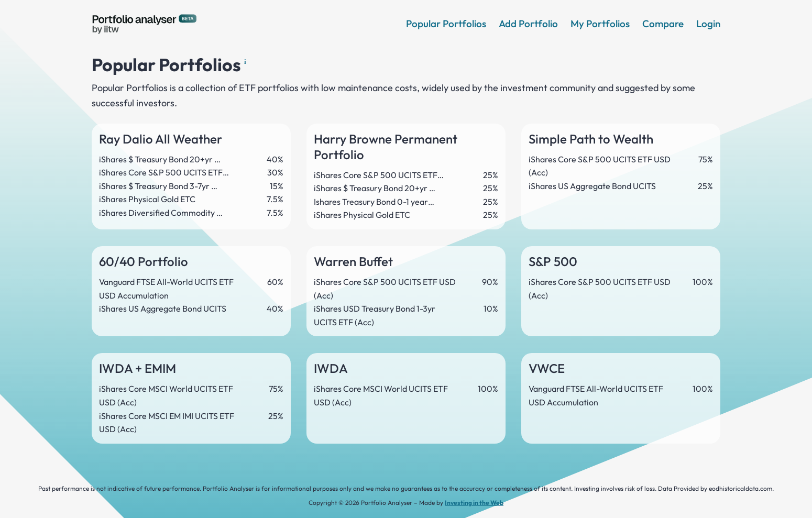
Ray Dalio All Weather (161, 139)
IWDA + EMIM (138, 368)
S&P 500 (553, 261)
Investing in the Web (474, 503)
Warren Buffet (353, 261)
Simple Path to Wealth (591, 139)
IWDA (331, 368)
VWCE (547, 368)
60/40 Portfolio (144, 261)
